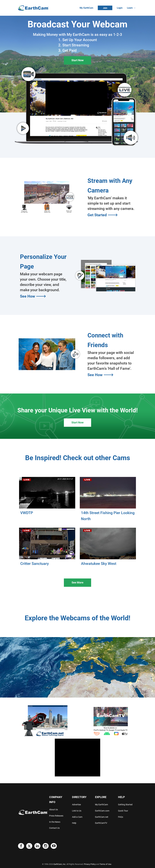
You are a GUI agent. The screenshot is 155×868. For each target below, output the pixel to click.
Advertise (76, 805)
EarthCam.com (102, 811)
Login (120, 8)
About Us (54, 810)
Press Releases (56, 816)
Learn (130, 8)
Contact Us (54, 828)
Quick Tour (123, 811)
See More (77, 582)
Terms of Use (106, 864)
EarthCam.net (102, 817)
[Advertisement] (77, 758)
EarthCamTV (101, 823)
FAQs (121, 817)
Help (74, 823)
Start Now (77, 60)
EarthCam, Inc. (60, 864)
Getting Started (125, 805)
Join (105, 8)
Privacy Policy (90, 864)
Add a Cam (77, 817)
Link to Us (77, 811)
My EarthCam (86, 8)
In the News (55, 822)
